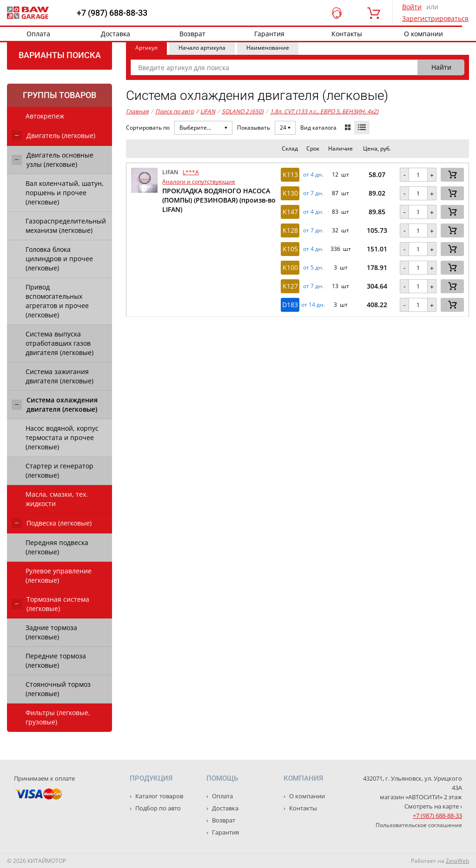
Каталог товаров (159, 796)
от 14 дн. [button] (313, 305)
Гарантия (269, 34)
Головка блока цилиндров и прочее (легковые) (59, 259)
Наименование (268, 48)
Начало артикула (202, 48)
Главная (137, 111)
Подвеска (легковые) (59, 523)
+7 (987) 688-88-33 (112, 13)
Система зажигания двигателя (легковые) (59, 376)
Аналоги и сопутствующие (199, 181)
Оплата (38, 34)
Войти (412, 7)
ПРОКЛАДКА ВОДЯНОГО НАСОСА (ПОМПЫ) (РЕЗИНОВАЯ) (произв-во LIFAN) (219, 200)
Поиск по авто (175, 111)
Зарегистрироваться (435, 18)
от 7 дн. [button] (313, 193)
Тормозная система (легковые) (58, 604)
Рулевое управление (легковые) (59, 575)
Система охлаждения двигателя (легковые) (62, 404)
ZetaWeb (457, 861)
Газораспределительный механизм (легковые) (66, 226)
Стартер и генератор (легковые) (59, 470)
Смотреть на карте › (433, 806)
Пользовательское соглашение (419, 825)
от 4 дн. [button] (313, 175)
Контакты (347, 34)
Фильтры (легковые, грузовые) (58, 717)
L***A (191, 172)
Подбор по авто (157, 808)
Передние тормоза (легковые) (56, 661)
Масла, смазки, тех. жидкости (57, 499)
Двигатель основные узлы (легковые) (60, 160)
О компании (423, 34)
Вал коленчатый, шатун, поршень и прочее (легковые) (65, 193)
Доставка (116, 34)
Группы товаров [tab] (59, 95)
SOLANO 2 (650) (243, 111)
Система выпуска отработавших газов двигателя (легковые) (59, 343)
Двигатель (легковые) (61, 135)
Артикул (146, 48)
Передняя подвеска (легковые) (57, 547)
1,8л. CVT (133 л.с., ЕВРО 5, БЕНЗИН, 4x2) (324, 111)
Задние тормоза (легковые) (51, 632)
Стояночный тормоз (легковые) (58, 689)
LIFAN (206, 112)
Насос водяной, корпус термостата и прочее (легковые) (62, 437)
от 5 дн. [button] (313, 268)
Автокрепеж (45, 116)
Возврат (192, 34)
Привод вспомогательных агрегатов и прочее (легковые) (57, 301)
